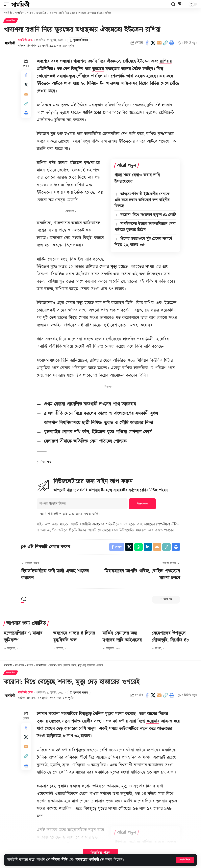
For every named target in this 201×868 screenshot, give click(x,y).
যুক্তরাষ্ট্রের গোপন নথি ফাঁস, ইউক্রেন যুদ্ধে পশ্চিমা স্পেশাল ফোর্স (98, 432)
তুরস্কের (98, 69)
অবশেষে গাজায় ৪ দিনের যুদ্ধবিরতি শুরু (74, 637)
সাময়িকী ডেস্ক (25, 40)
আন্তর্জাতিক (11, 21)
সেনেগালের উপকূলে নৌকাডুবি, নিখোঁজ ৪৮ (170, 637)
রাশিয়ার (166, 61)
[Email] (159, 43)
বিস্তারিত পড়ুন (100, 853)
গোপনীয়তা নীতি (57, 860)
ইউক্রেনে (44, 84)
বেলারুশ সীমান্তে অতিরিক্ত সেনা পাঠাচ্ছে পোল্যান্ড (85, 441)
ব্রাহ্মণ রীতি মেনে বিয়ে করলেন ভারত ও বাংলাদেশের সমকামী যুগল (101, 414)
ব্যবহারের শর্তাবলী (87, 860)
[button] (185, 860)
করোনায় (153, 721)
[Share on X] (153, 43)
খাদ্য (49, 462)
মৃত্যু (114, 267)
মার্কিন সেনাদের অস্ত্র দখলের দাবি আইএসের (122, 637)
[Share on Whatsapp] (138, 547)
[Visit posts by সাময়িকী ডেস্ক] (10, 43)
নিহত (73, 318)
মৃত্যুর (109, 714)
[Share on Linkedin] (148, 547)
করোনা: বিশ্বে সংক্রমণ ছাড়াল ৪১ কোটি (148, 215)
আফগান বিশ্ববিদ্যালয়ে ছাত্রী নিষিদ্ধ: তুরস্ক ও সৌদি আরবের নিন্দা (99, 423)
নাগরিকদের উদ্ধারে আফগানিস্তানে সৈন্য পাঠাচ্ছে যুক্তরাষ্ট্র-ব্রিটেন (145, 227)
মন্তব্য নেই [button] (166, 600)
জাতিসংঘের (92, 113)
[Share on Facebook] (147, 43)
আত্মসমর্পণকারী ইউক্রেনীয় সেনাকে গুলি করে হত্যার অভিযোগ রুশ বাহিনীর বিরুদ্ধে (142, 200)
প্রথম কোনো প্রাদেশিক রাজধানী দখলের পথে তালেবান (90, 404)
